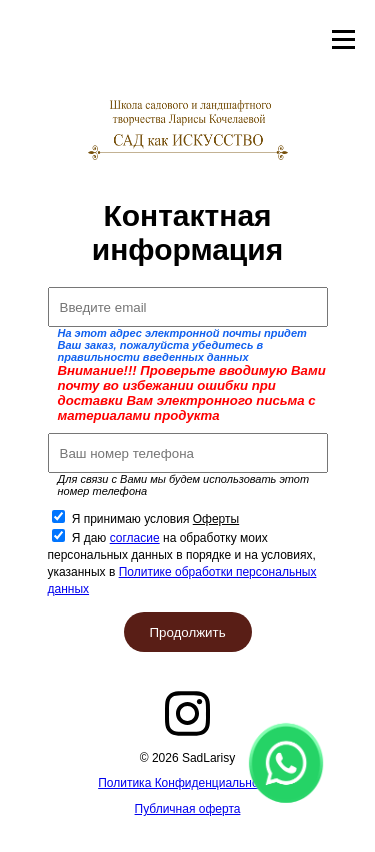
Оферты (216, 519)
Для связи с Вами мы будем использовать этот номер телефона (184, 485)
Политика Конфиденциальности (187, 783)
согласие (135, 538)
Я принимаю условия (155, 519)
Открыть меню (343, 40)
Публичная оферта (188, 809)
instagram (188, 713)
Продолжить (187, 632)
